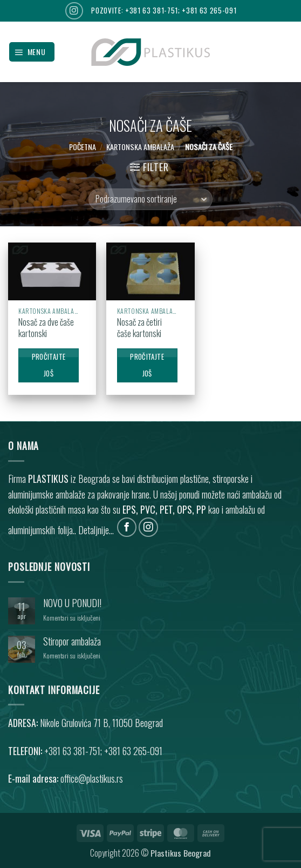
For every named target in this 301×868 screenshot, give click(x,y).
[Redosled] (150, 199)
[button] (32, 52)
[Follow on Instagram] (74, 11)
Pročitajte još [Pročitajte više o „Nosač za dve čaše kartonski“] (49, 365)
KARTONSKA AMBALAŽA (140, 147)
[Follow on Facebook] (127, 527)
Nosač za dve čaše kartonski (46, 328)
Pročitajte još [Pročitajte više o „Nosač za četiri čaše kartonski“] (147, 365)
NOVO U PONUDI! (72, 603)
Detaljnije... (96, 529)
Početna (83, 147)
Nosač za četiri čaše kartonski (139, 328)
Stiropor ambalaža (72, 641)
